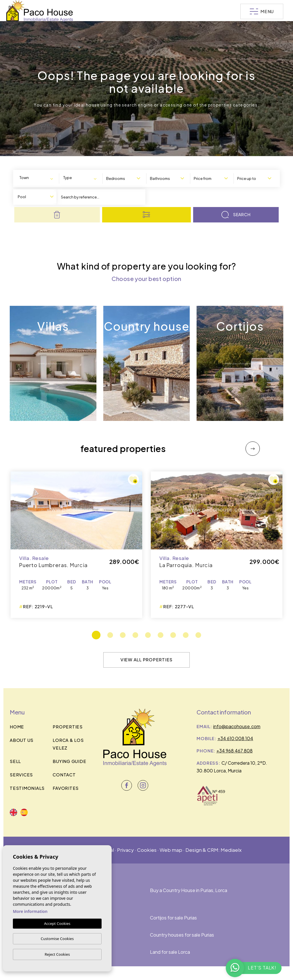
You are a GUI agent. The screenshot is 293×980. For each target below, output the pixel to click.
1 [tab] (96, 635)
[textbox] (28, 178)
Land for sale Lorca (170, 952)
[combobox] (37, 178)
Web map (171, 850)
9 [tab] (198, 635)
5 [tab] (148, 635)
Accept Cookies (57, 923)
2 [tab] (110, 635)
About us (22, 740)
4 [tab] (135, 635)
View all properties (146, 659)
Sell (15, 761)
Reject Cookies (57, 954)
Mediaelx (231, 850)
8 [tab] (186, 635)
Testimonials (27, 788)
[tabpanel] (217, 545)
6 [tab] (161, 635)
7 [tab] (173, 635)
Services (21, 775)
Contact (64, 775)
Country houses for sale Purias (182, 935)
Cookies (147, 850)
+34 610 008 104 (235, 738)
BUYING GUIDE (69, 761)
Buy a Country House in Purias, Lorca (189, 890)
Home (17, 727)
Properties (68, 727)
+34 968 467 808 (234, 751)
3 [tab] (123, 635)
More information (30, 911)
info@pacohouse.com (237, 726)
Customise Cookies (57, 939)
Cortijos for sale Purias (173, 918)
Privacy (125, 850)
